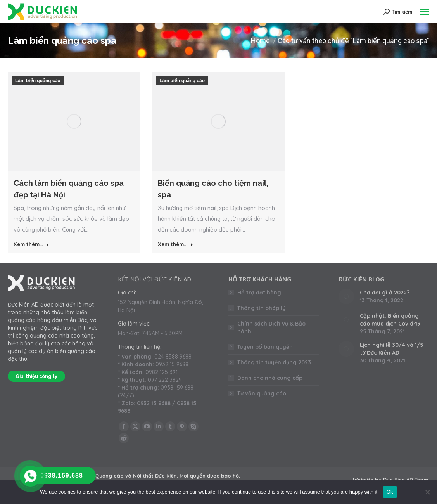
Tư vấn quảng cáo (262, 393)
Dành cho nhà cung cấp (270, 378)
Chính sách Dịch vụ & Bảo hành (271, 327)
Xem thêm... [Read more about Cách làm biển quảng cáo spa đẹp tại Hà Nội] (31, 244)
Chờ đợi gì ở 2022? (385, 293)
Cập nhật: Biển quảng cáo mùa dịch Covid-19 (390, 320)
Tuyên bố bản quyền (265, 347)
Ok (390, 492)
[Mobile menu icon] (425, 12)
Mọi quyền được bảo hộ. (210, 476)
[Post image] (346, 296)
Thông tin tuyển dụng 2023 (274, 362)
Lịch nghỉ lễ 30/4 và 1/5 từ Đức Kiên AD (392, 349)
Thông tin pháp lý (262, 308)
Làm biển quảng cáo (38, 81)
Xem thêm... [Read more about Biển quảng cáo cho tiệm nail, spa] (175, 244)
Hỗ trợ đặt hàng (259, 293)
